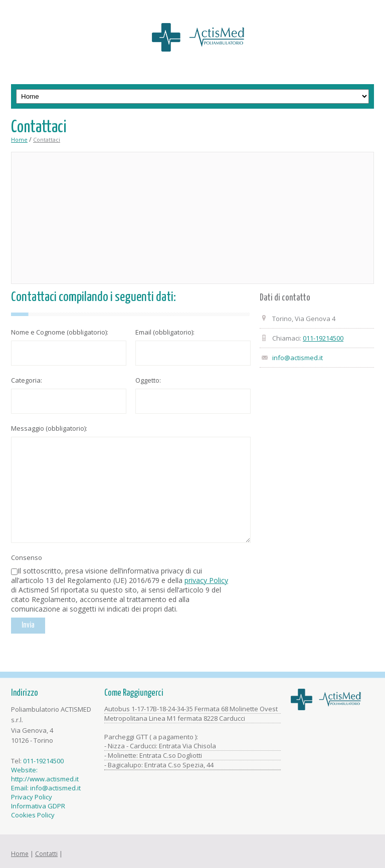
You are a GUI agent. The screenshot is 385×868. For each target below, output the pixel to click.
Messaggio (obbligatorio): (49, 428)
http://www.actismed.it (45, 779)
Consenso (27, 557)
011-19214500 (323, 338)
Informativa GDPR (38, 806)
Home (19, 139)
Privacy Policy (32, 797)
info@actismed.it (298, 358)
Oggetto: (148, 380)
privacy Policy (206, 580)
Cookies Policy (33, 815)
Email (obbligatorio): (165, 332)
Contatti (46, 854)
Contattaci (47, 139)
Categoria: (27, 380)
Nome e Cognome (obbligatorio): (60, 332)
